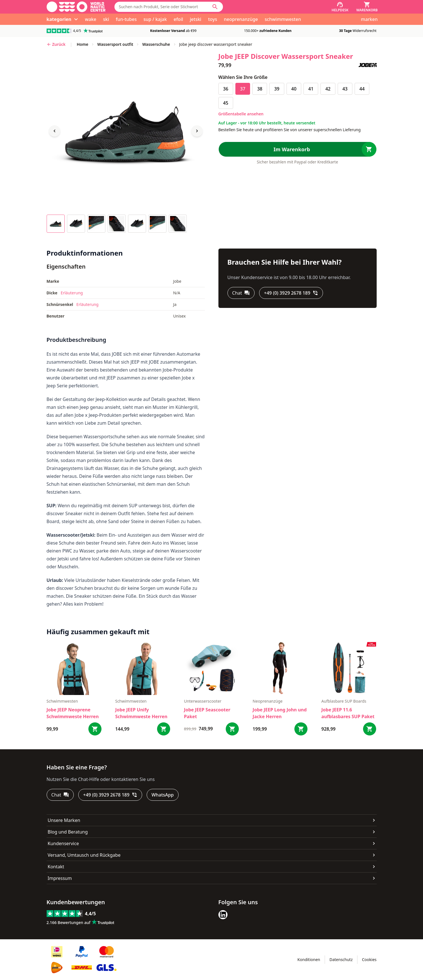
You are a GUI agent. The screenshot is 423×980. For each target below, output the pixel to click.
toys (212, 19)
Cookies (369, 960)
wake (91, 19)
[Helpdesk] (340, 7)
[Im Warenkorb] (298, 149)
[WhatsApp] (162, 795)
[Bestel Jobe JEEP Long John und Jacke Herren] (301, 729)
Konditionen (309, 960)
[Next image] (197, 131)
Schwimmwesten (62, 701)
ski (106, 19)
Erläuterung (72, 293)
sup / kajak (155, 19)
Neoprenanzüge (268, 701)
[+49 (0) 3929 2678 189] (291, 293)
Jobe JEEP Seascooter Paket (207, 713)
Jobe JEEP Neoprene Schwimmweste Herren (73, 713)
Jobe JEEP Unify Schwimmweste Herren (141, 713)
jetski (196, 19)
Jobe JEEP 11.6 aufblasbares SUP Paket (348, 713)
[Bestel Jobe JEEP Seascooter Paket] (232, 729)
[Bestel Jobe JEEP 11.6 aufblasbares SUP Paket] (370, 729)
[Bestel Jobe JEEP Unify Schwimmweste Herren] (164, 729)
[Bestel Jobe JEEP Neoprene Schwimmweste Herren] (95, 729)
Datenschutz (341, 960)
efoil (178, 19)
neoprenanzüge (241, 19)
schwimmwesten (283, 19)
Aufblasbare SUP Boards (344, 701)
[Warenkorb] (367, 7)
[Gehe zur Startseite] (76, 7)
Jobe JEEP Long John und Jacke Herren (280, 713)
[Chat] (241, 293)
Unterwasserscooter (203, 701)
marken (369, 19)
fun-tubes (126, 19)
